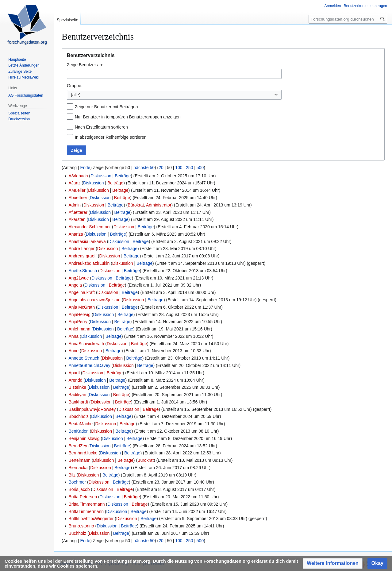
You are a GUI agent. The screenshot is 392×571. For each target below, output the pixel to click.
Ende (85, 168)
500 (200, 168)
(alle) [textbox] (76, 95)
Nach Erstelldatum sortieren (101, 127)
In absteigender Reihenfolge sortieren (111, 137)
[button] (333, 563)
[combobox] (174, 74)
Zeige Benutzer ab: (85, 65)
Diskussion (101, 176)
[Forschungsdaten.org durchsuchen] (348, 19)
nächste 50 (144, 168)
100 (179, 168)
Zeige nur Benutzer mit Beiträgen (106, 107)
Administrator (159, 205)
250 (189, 168)
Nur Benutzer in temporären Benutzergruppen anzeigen (128, 117)
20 (161, 168)
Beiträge (123, 176)
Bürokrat (136, 205)
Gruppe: (75, 86)
